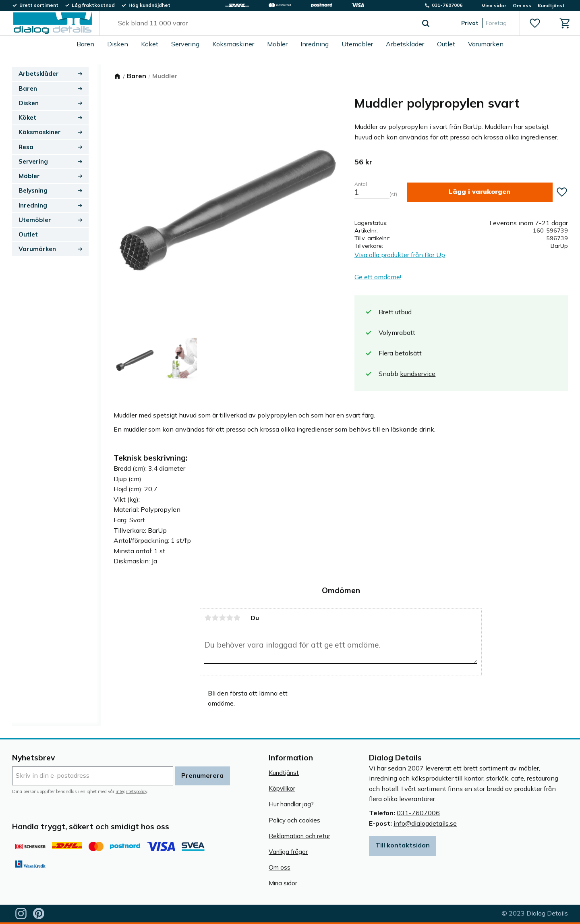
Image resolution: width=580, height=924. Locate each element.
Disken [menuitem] (118, 44)
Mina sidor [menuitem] (494, 5)
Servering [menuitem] (185, 44)
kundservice (418, 374)
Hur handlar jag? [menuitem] (291, 804)
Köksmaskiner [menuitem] (233, 44)
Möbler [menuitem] (277, 44)
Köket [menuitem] (150, 44)
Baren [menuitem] (85, 44)
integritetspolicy (131, 791)
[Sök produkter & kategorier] (264, 23)
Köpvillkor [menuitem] (282, 788)
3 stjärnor (222, 618)
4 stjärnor (230, 618)
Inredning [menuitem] (315, 44)
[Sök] (426, 23)
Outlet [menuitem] (446, 44)
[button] (535, 23)
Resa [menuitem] (26, 147)
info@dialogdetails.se (425, 823)
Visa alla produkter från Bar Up (400, 255)
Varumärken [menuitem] (486, 44)
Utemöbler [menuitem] (357, 44)
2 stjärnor (215, 618)
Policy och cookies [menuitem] (294, 820)
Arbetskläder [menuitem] (405, 44)
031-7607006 (418, 813)
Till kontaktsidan (403, 845)
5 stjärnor (237, 618)
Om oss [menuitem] (522, 5)
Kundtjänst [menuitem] (551, 5)
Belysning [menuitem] (33, 190)
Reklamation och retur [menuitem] (299, 836)
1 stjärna (208, 618)
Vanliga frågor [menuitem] (288, 852)
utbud (403, 312)
